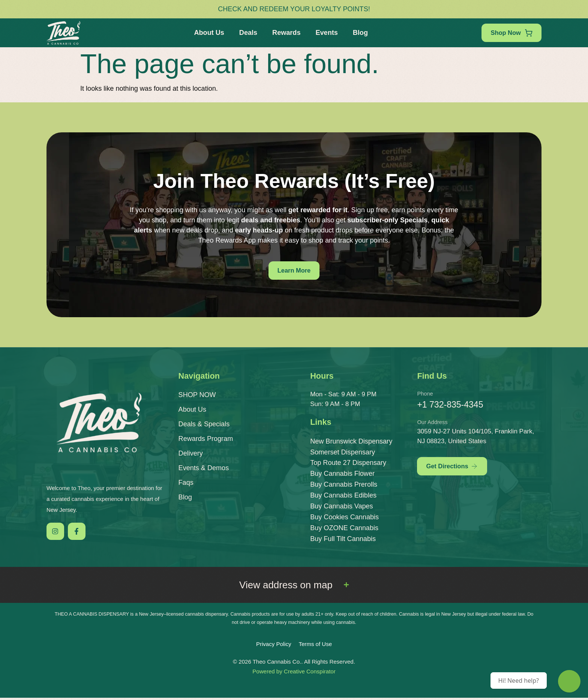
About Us (207, 33)
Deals (246, 33)
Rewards (284, 33)
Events (325, 33)
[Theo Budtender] (569, 681)
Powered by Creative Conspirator (294, 674)
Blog (358, 33)
